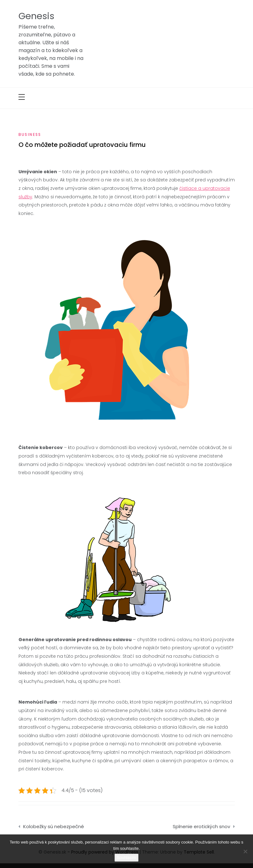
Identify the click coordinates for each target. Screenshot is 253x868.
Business (30, 134)
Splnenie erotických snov (201, 826)
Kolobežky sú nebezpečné (54, 826)
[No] (245, 851)
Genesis (36, 16)
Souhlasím (126, 857)
